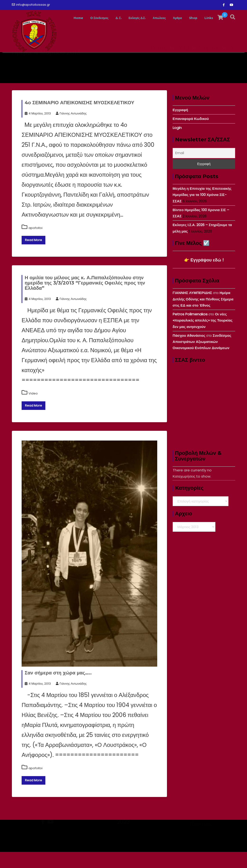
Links (226, 60)
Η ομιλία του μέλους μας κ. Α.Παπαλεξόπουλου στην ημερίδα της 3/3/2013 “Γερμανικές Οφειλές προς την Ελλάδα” (85, 299)
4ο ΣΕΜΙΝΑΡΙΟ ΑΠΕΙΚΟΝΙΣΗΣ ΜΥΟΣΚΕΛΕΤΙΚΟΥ (79, 119)
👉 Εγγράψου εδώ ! (204, 276)
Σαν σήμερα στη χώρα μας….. (58, 689)
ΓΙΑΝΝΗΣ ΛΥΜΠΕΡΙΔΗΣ (192, 309)
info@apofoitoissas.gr (31, 5)
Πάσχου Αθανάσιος (189, 352)
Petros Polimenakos (190, 330)
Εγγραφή (180, 126)
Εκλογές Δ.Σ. (138, 60)
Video (33, 410)
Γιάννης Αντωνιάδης (71, 130)
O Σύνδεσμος (91, 60)
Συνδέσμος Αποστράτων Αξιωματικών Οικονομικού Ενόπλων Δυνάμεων (202, 358)
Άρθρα (189, 60)
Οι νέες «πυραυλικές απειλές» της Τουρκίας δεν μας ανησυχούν (203, 337)
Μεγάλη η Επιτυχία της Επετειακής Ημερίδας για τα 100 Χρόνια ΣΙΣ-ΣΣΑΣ (202, 211)
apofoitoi (36, 244)
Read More (33, 256)
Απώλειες (166, 60)
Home (65, 60)
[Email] (204, 169)
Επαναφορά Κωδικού (191, 135)
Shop (208, 60)
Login (177, 144)
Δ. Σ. (115, 60)
